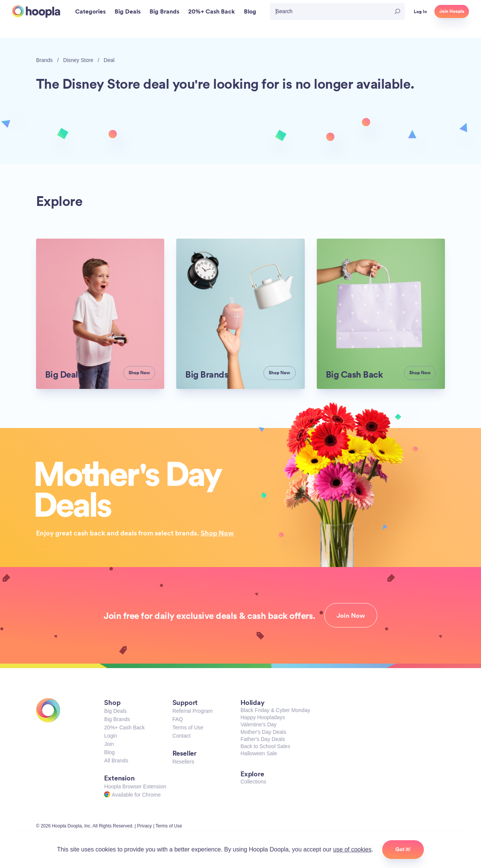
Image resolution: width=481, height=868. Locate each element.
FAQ (178, 719)
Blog (109, 752)
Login (110, 736)
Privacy (144, 826)
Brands (44, 60)
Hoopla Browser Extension (135, 786)
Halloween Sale (259, 753)
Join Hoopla (452, 11)
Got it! (403, 849)
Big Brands (117, 719)
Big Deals (115, 711)
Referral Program (193, 711)
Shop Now (217, 533)
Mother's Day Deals (263, 732)
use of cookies (352, 849)
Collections (253, 782)
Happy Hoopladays (263, 717)
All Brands (116, 761)
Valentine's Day (259, 724)
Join (109, 744)
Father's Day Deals (263, 739)
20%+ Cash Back (124, 727)
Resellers (183, 762)
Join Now (351, 615)
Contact (182, 736)
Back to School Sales (265, 746)
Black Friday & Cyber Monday (275, 710)
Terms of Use (188, 727)
